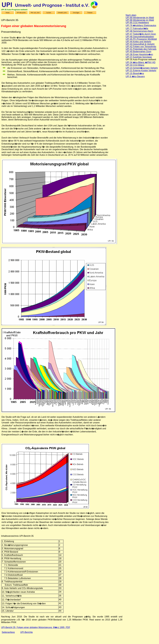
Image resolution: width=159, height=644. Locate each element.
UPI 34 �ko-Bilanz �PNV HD (141, 62)
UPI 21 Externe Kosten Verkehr (141, 71)
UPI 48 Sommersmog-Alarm (139, 31)
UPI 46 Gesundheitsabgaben (140, 37)
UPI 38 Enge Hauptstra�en (139, 54)
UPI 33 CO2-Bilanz (135, 65)
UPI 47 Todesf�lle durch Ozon (141, 34)
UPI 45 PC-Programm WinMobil (141, 39)
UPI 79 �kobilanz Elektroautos (141, 25)
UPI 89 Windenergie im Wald (140, 18)
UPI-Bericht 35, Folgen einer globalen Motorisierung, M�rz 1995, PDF (36, 627)
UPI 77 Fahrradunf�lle (137, 28)
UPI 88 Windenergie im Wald (140, 20)
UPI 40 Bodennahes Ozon (138, 52)
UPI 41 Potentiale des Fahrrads (141, 49)
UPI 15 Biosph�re (135, 73)
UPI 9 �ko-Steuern (135, 76)
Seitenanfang (8, 632)
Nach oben (131, 15)
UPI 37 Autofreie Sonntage (139, 57)
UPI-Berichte (27, 632)
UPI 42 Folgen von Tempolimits (141, 47)
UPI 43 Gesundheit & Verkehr (140, 44)
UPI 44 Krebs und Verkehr (138, 42)
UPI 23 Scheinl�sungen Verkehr (142, 68)
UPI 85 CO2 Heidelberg (137, 23)
